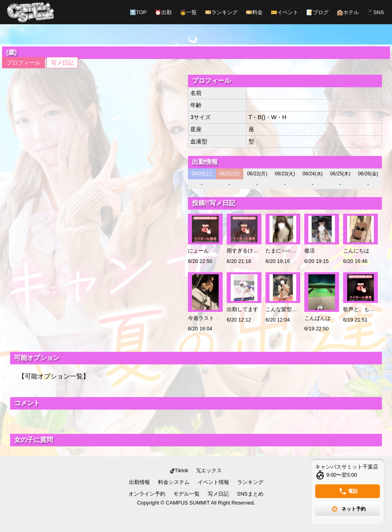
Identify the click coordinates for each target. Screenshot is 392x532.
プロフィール (23, 63)
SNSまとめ (250, 494)
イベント (285, 12)
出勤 (163, 12)
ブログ (317, 12)
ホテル (348, 12)
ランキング (221, 12)
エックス (209, 470)
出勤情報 (139, 482)
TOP (138, 12)
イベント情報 (213, 482)
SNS (375, 12)
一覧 (188, 12)
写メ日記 (62, 63)
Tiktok (179, 470)
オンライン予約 (147, 494)
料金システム (174, 482)
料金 (254, 12)
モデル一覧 (187, 494)
